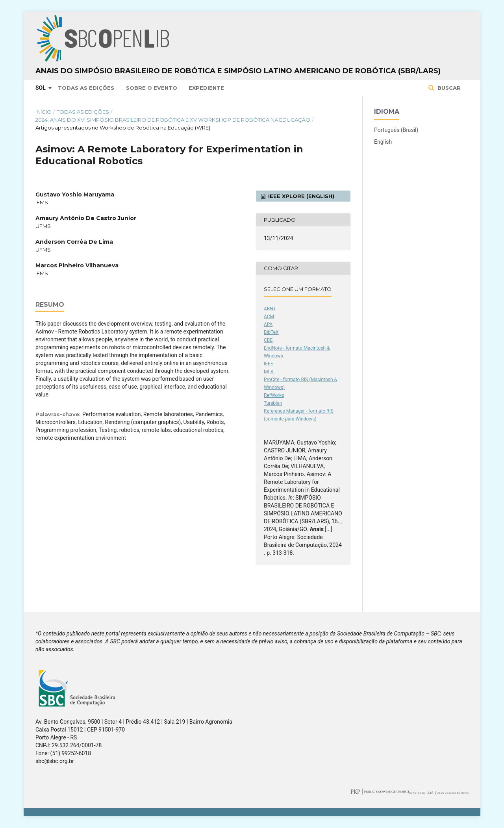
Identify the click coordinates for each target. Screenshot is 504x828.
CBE (268, 340)
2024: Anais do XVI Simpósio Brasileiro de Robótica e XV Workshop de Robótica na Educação (173, 120)
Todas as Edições (86, 88)
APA (268, 324)
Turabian (273, 403)
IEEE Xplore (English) (300, 196)
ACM (269, 317)
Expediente (206, 88)
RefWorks (274, 395)
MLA (269, 372)
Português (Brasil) (396, 130)
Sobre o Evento (152, 88)
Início (44, 112)
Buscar (448, 88)
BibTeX (271, 332)
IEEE (269, 364)
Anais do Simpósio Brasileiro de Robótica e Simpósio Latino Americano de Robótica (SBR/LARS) (238, 71)
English (383, 142)
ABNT (270, 309)
